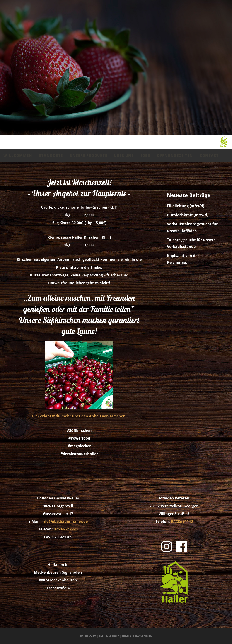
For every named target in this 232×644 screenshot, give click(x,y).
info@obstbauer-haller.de (65, 521)
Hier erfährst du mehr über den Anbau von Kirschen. (79, 416)
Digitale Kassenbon (137, 636)
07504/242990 (66, 529)
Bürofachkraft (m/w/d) (188, 215)
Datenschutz (109, 636)
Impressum (88, 636)
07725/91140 (182, 521)
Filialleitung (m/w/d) (186, 206)
